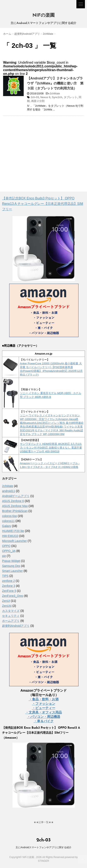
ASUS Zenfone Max (15, 506)
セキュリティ (11, 616)
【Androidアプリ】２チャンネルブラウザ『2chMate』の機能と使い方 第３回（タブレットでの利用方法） (55, 83)
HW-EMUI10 (10, 536)
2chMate (55, 93)
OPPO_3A (9, 551)
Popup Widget (11, 561)
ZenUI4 (7, 606)
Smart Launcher (12, 571)
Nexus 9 (45, 97)
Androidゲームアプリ (16, 496)
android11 (9, 491)
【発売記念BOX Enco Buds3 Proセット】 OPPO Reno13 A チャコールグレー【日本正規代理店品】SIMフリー (43, 204)
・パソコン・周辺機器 (44, 717)
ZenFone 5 (9, 591)
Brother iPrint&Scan (15, 511)
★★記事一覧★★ (44, 822)
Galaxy (7, 526)
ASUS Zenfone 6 (13, 501)
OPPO (6, 546)
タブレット (70, 97)
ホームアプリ (11, 621)
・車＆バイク (44, 721)
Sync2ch (57, 97)
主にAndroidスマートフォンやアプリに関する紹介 (43, 847)
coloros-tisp (10, 516)
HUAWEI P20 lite (13, 531)
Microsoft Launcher (14, 541)
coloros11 (8, 521)
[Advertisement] (38, 149)
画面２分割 (38, 101)
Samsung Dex (11, 566)
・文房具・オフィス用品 (44, 712)
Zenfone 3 (9, 586)
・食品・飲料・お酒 (44, 699)
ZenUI (6, 601)
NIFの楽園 (43, 15)
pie (4, 556)
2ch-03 (35, 97)
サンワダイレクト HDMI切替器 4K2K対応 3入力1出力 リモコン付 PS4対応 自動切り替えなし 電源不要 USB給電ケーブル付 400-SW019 (51, 448)
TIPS (5, 576)
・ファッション (44, 704)
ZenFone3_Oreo (13, 596)
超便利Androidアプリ (16, 626)
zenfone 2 (9, 581)
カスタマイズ (11, 611)
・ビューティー (44, 708)
